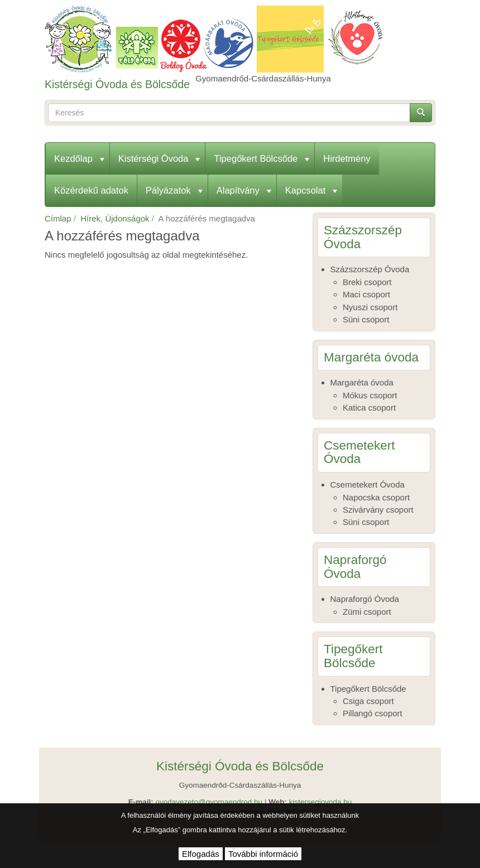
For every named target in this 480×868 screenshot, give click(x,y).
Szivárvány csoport (378, 510)
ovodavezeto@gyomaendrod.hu (209, 802)
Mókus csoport (370, 395)
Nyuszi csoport (370, 307)
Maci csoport (366, 294)
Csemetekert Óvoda (368, 484)
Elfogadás (201, 854)
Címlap (58, 218)
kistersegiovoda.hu (321, 802)
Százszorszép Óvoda (370, 269)
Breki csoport (367, 282)
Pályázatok (174, 190)
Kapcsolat (311, 190)
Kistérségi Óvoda (159, 158)
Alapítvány (244, 190)
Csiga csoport (368, 701)
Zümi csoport (367, 612)
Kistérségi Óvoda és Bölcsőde (117, 84)
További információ (263, 854)
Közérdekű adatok (91, 190)
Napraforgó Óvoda (365, 599)
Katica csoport (369, 408)
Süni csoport (366, 319)
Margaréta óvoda (362, 382)
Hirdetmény (347, 158)
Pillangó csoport (373, 713)
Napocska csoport (376, 497)
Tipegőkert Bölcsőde (261, 158)
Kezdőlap (79, 158)
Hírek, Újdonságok (115, 218)
